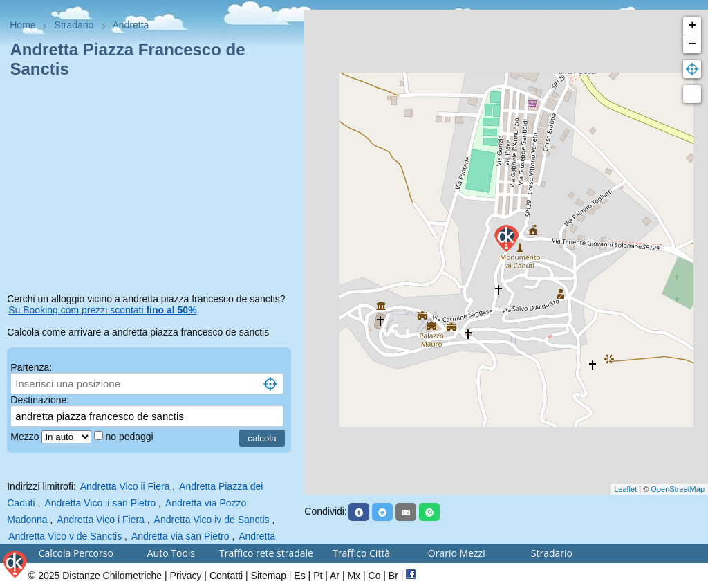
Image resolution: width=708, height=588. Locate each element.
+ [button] (692, 26)
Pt (318, 576)
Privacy (186, 576)
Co (375, 576)
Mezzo (26, 437)
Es (299, 576)
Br (393, 576)
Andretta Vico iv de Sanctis (212, 520)
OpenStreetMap (678, 489)
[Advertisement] (152, 188)
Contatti (226, 576)
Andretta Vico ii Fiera (125, 486)
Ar (335, 576)
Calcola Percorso (76, 553)
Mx (354, 576)
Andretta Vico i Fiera (101, 520)
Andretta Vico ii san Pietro (100, 503)
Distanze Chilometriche (112, 576)
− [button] (692, 44)
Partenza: (31, 367)
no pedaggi (130, 437)
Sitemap (269, 576)
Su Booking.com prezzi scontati (102, 310)
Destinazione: (40, 400)
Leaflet (625, 489)
